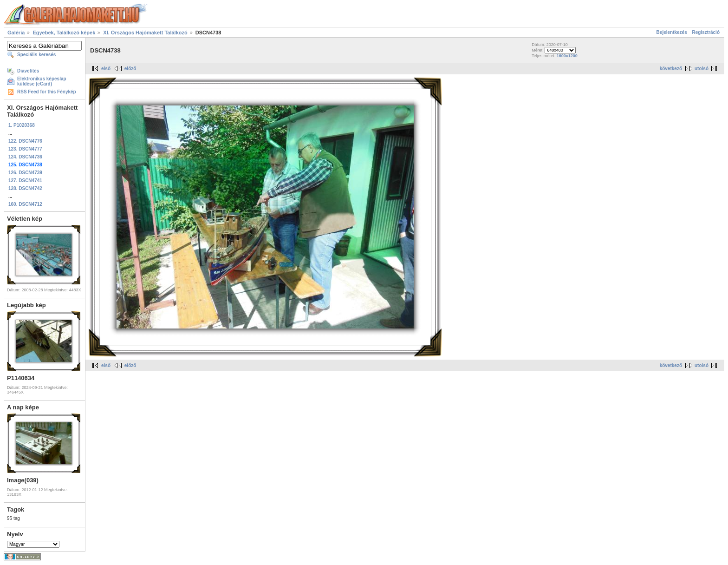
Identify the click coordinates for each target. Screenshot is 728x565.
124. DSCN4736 (25, 157)
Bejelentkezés (672, 32)
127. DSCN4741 (25, 181)
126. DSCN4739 (25, 173)
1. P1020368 (22, 125)
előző (130, 69)
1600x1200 (567, 56)
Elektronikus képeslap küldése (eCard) (42, 81)
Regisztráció (706, 32)
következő (671, 69)
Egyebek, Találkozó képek (64, 33)
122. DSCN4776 (25, 141)
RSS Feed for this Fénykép (47, 92)
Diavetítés (28, 71)
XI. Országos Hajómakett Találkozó (145, 33)
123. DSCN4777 (25, 149)
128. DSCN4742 (25, 188)
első (106, 69)
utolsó (702, 69)
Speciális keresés (36, 55)
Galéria (16, 33)
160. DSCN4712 (25, 204)
